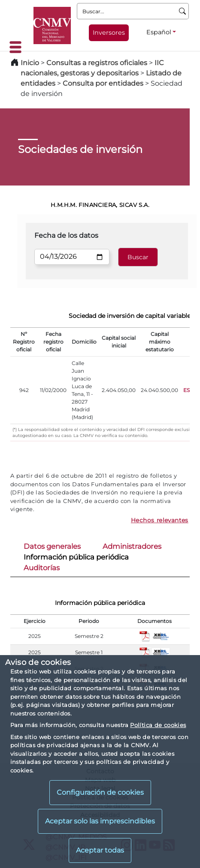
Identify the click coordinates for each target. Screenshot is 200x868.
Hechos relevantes (160, 520)
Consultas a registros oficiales (97, 63)
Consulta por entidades (103, 83)
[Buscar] (183, 11)
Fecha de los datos (66, 235)
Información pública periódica (76, 557)
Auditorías (42, 568)
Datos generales (52, 546)
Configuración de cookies (100, 792)
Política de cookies (158, 725)
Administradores (132, 546)
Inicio (30, 63)
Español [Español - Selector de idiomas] (159, 32)
